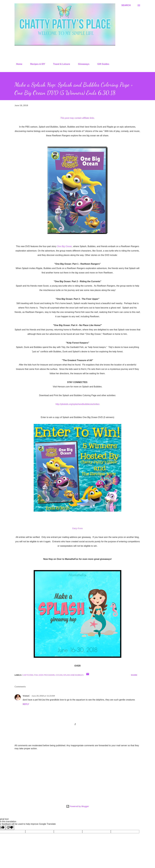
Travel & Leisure (60, 64)
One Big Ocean (64, 246)
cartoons (28, 675)
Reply (26, 704)
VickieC (26, 696)
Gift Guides (102, 64)
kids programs (47, 675)
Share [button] (134, 675)
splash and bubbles (73, 675)
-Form (80, 528)
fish (36, 675)
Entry (75, 528)
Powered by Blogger (77, 806)
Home (18, 64)
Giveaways (82, 64)
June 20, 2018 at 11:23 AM (43, 696)
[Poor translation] (10, 828)
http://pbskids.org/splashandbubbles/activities (77, 404)
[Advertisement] (77, 774)
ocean (59, 675)
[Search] (126, 5)
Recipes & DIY (36, 64)
